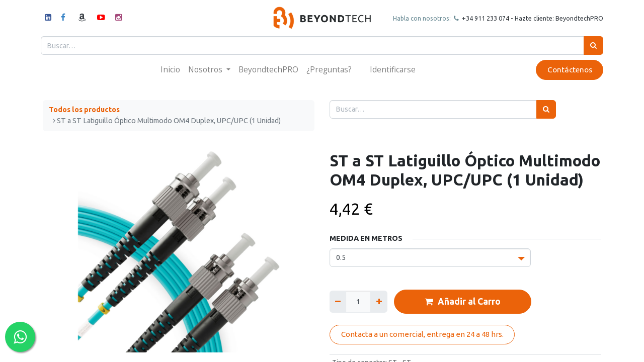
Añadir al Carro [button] (463, 302)
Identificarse (393, 69)
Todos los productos (84, 110)
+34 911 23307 (481, 18)
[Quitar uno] (338, 301)
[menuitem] (170, 70)
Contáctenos (567, 70)
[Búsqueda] (591, 46)
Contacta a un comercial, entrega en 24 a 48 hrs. (422, 334)
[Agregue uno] (379, 301)
